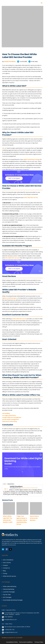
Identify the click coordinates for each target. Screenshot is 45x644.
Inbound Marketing (9, 589)
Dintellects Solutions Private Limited (29, 488)
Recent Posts (11, 484)
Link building (6, 413)
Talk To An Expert (14, 178)
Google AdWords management (12, 417)
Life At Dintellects (8, 560)
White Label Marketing (10, 587)
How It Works (7, 563)
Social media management (11, 419)
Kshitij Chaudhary (10, 62)
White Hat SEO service (10, 576)
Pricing (5, 574)
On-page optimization (9, 415)
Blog (4, 571)
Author (4, 484)
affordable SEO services (12, 258)
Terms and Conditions (26, 642)
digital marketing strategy (31, 159)
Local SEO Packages (9, 592)
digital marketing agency (10, 298)
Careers (5, 565)
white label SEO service (31, 198)
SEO (3, 148)
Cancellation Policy (12, 642)
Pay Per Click (7, 595)
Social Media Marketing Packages (13, 600)
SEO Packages (7, 597)
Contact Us (6, 568)
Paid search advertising (9, 421)
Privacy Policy (39, 642)
